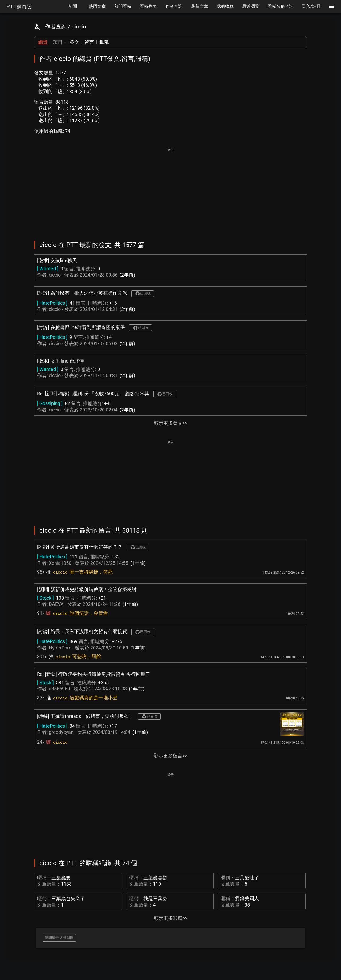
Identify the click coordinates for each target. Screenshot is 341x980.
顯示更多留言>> (170, 756)
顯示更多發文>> (170, 423)
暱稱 (104, 42)
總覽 (43, 42)
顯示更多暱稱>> (170, 918)
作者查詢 (56, 27)
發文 (74, 42)
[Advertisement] (170, 191)
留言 (89, 42)
